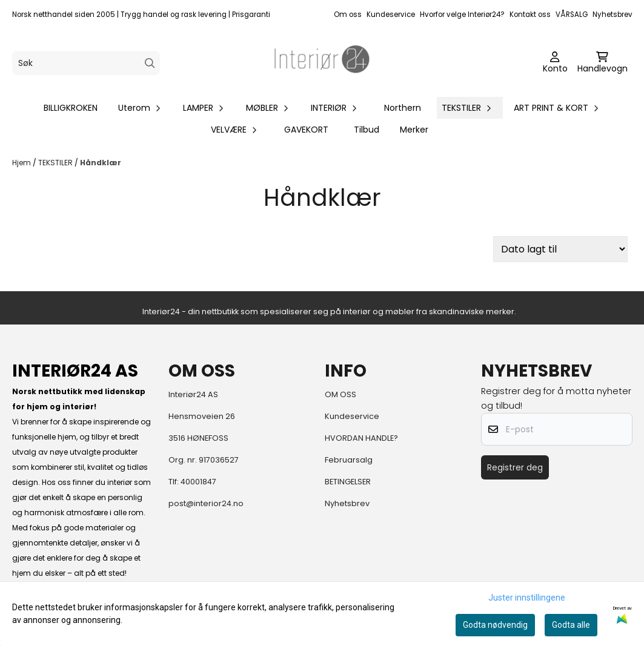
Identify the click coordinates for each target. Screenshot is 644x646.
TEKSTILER (56, 163)
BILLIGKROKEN (71, 108)
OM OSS (340, 394)
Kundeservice (391, 15)
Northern (403, 108)
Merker (414, 130)
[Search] (150, 63)
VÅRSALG (572, 15)
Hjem (22, 163)
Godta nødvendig (495, 625)
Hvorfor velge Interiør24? (462, 15)
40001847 (198, 482)
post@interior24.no (206, 503)
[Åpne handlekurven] (603, 63)
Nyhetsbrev (612, 15)
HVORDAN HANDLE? (361, 438)
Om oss (348, 15)
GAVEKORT (306, 130)
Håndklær (101, 163)
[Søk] (86, 63)
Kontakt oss (530, 15)
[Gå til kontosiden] (555, 63)
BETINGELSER (348, 482)
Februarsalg (349, 460)
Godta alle (571, 625)
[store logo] (322, 63)
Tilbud (367, 130)
